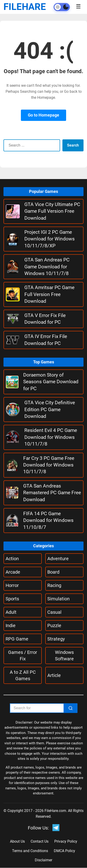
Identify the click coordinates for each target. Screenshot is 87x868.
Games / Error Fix (23, 655)
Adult (11, 612)
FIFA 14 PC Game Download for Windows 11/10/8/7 (48, 520)
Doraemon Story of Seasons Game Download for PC (51, 382)
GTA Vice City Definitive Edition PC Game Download (50, 409)
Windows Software (64, 655)
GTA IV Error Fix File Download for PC (46, 340)
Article (54, 675)
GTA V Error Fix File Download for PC (45, 319)
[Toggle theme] (62, 7)
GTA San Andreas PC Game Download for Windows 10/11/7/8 (47, 267)
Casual (54, 612)
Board (53, 572)
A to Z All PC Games (23, 675)
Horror (12, 585)
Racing (54, 585)
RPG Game (17, 639)
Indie (11, 626)
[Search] (71, 708)
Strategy (56, 639)
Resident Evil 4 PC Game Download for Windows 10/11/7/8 (51, 437)
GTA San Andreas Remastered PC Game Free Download (52, 493)
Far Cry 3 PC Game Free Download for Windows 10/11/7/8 (49, 465)
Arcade (13, 572)
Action (12, 559)
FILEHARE (25, 7)
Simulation (58, 599)
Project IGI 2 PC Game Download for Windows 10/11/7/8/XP (50, 239)
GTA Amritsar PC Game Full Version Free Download (49, 294)
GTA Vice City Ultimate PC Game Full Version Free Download (52, 211)
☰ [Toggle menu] (78, 6)
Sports (12, 599)
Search (73, 145)
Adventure (58, 559)
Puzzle (54, 626)
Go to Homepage (43, 115)
